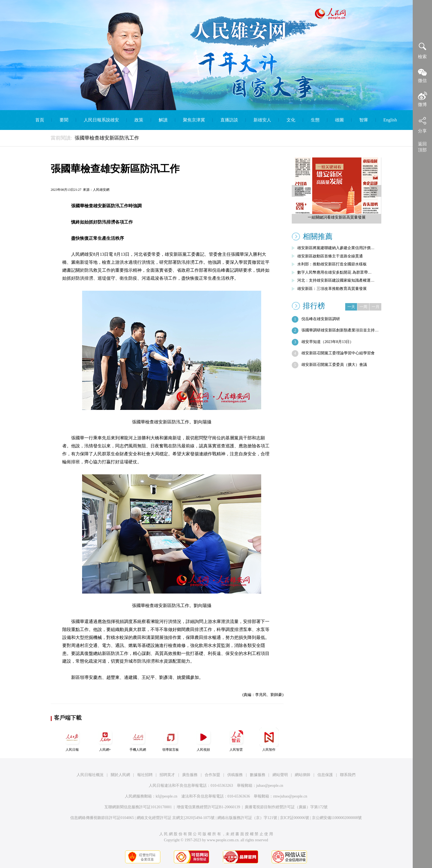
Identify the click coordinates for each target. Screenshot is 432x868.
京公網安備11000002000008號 (337, 818)
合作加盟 (212, 775)
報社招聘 (145, 775)
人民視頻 (203, 740)
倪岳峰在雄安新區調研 (321, 319)
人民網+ (105, 740)
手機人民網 (138, 740)
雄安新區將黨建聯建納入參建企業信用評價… (336, 248)
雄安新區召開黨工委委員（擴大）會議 (334, 365)
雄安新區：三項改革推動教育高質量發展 (332, 289)
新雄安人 (262, 120)
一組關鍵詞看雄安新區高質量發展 (337, 217)
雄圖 (339, 120)
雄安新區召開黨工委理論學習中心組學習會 (338, 353)
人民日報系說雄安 (101, 120)
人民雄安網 (101, 190)
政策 (139, 120)
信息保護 (325, 775)
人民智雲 (236, 740)
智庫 (364, 120)
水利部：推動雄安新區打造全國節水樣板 (332, 264)
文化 (291, 120)
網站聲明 (280, 775)
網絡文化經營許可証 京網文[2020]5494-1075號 (176, 818)
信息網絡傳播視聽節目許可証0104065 (102, 818)
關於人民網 (120, 775)
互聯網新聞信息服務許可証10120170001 (138, 807)
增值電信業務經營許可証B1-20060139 (208, 807)
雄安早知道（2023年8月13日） (327, 342)
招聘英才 (167, 775)
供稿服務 (235, 775)
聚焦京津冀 (194, 120)
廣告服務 (190, 775)
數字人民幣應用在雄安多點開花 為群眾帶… (334, 272)
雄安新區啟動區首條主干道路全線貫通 (330, 256)
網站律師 (303, 775)
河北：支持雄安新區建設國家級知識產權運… (336, 280)
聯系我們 (348, 775)
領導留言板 (171, 740)
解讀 (163, 120)
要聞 (64, 120)
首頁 (40, 120)
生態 (315, 120)
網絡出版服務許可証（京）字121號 (247, 818)
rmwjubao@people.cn (290, 796)
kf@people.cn (167, 796)
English (390, 120)
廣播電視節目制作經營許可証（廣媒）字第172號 (286, 807)
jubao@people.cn (270, 786)
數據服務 (258, 775)
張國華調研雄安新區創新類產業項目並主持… (340, 330)
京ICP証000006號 (295, 818)
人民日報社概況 (90, 775)
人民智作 (269, 740)
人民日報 (72, 740)
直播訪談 (229, 120)
